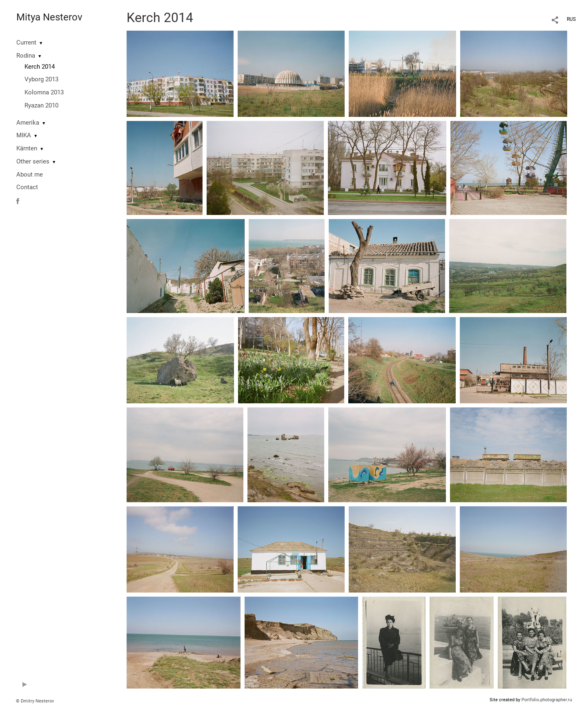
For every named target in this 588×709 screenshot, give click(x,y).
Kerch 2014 (40, 67)
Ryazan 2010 (41, 105)
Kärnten (27, 148)
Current (26, 42)
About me (30, 174)
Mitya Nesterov (49, 17)
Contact (27, 187)
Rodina (26, 56)
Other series (33, 161)
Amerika (28, 123)
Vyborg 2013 (41, 79)
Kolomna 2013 (44, 92)
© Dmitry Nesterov (35, 701)
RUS (571, 19)
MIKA (24, 135)
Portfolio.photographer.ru (547, 700)
